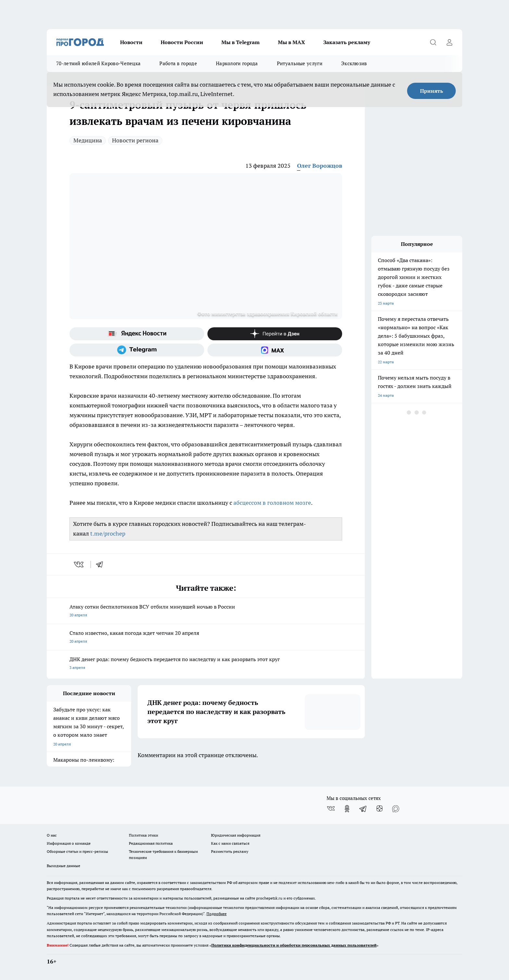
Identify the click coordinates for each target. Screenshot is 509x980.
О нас (52, 835)
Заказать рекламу (347, 42)
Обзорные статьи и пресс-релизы (77, 851)
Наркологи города (237, 63)
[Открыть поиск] (433, 42)
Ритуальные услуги (300, 63)
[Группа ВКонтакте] (331, 809)
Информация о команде (69, 843)
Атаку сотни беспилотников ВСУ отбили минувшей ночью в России (206, 611)
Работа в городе (178, 63)
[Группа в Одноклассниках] (347, 809)
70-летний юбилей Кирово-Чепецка (98, 63)
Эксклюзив (354, 63)
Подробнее (217, 914)
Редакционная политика (151, 843)
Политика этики (143, 835)
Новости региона (135, 140)
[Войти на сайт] (449, 42)
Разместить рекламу (230, 851)
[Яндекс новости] (137, 334)
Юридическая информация (236, 835)
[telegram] (102, 564)
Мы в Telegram (241, 42)
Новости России (182, 42)
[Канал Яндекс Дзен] (275, 334)
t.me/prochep (108, 533)
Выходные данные (63, 866)
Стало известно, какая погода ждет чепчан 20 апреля (206, 638)
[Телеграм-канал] (137, 350)
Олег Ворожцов (320, 166)
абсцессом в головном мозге (272, 503)
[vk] (79, 564)
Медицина (88, 140)
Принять (432, 91)
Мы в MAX (292, 42)
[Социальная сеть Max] (275, 350)
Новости (131, 42)
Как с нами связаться (230, 843)
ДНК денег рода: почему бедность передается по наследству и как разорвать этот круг (206, 664)
